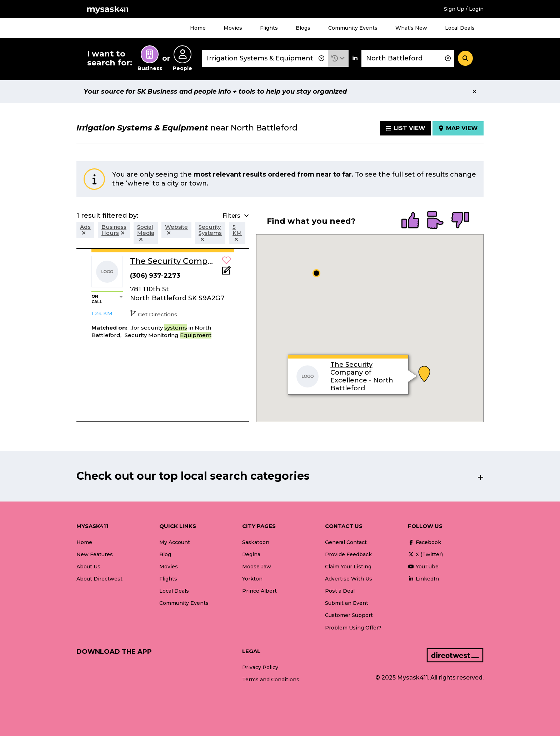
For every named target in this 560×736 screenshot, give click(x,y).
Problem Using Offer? (353, 628)
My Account (175, 542)
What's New (411, 28)
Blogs (303, 28)
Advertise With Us (349, 579)
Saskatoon (256, 542)
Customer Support (349, 615)
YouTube (423, 567)
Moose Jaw (257, 567)
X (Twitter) (425, 554)
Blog (165, 554)
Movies (233, 28)
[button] (338, 58)
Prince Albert (259, 591)
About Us (88, 567)
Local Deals (460, 28)
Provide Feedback (348, 554)
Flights (269, 28)
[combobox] (265, 58)
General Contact (346, 542)
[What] (265, 58)
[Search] (465, 58)
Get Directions (154, 314)
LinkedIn (423, 579)
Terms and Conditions (271, 680)
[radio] (410, 221)
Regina (251, 554)
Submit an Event (347, 603)
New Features (95, 554)
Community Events (353, 28)
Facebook (424, 542)
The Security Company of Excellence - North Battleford (361, 376)
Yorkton (252, 579)
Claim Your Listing (348, 567)
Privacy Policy (260, 667)
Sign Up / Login (464, 9)
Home (198, 28)
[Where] (408, 58)
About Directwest (99, 579)
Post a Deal (340, 591)
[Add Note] (226, 273)
